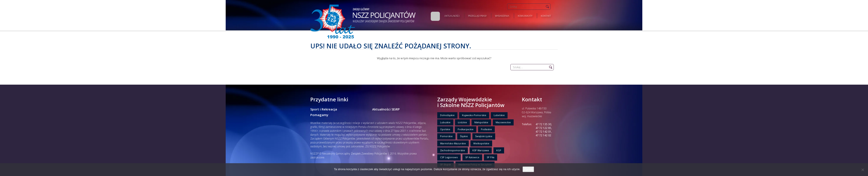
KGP (499, 150)
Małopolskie (481, 122)
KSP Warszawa (481, 150)
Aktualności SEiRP (386, 109)
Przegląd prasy (477, 16)
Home (435, 16)
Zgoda (528, 169)
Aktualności (452, 16)
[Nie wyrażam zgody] (863, 170)
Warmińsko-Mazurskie (453, 143)
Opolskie (445, 129)
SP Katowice (472, 157)
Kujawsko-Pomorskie (474, 115)
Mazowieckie (503, 122)
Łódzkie (462, 122)
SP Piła (491, 157)
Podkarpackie (466, 129)
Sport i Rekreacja (324, 109)
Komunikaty (525, 16)
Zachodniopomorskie (453, 150)
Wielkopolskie (481, 143)
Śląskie (464, 136)
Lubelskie (499, 115)
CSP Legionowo (449, 157)
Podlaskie (486, 129)
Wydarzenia (502, 16)
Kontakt (546, 16)
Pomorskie (446, 136)
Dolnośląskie (447, 115)
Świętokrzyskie (484, 136)
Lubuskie (445, 122)
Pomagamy (319, 115)
